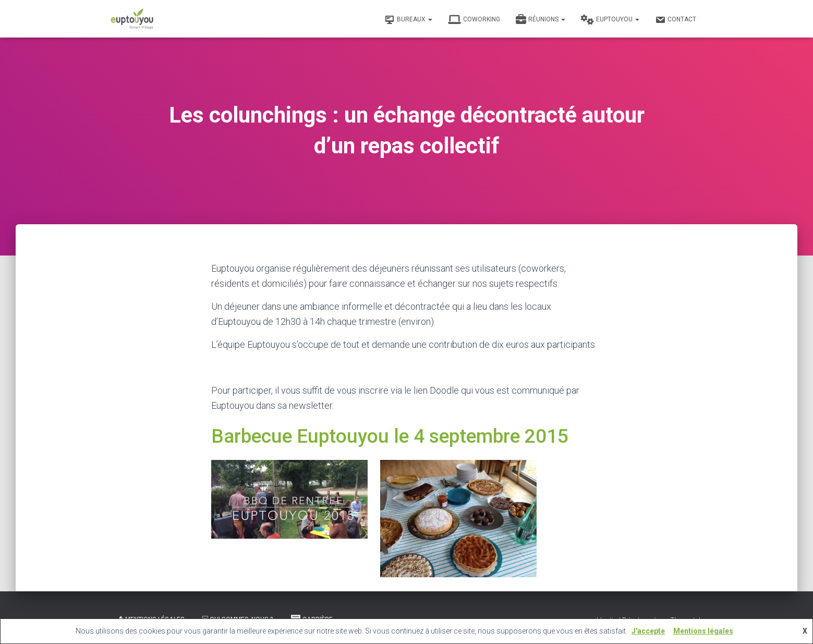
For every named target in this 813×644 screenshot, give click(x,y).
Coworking (474, 20)
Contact (676, 20)
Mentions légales (703, 631)
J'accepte (648, 631)
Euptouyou (610, 20)
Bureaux (408, 20)
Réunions (541, 20)
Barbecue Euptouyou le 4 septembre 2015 (390, 436)
